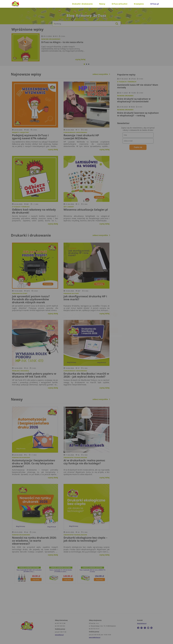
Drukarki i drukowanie (82, 4)
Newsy (102, 4)
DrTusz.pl (155, 4)
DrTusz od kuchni (120, 4)
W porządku (111, 330)
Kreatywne (139, 4)
